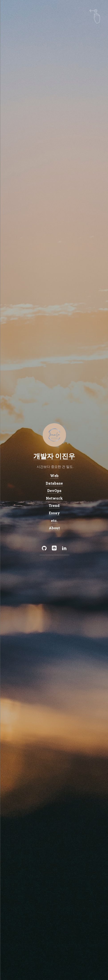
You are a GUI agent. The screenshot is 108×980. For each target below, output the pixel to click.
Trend (54, 506)
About (54, 528)
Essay (54, 513)
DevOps (54, 491)
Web (54, 476)
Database (54, 483)
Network (54, 498)
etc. (54, 520)
